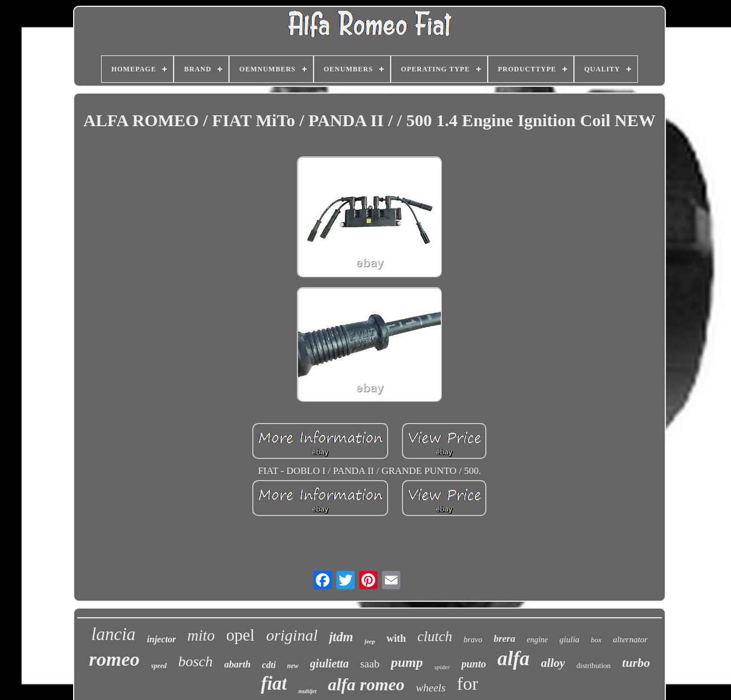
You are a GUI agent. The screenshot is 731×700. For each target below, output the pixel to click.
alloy (553, 663)
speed (159, 666)
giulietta (330, 663)
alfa (513, 659)
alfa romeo (366, 684)
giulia (570, 639)
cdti (269, 665)
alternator (630, 639)
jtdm (341, 637)
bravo (473, 640)
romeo (115, 659)
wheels (431, 688)
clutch (435, 636)
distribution (593, 665)
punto (474, 664)
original (292, 635)
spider (442, 667)
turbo (636, 663)
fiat (274, 683)
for (467, 683)
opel (240, 635)
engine (537, 640)
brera (504, 639)
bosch (196, 661)
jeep (369, 641)
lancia (114, 634)
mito (201, 635)
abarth (238, 664)
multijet (307, 691)
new (293, 666)
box (597, 640)
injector (161, 639)
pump (407, 662)
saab (370, 664)
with (396, 638)
